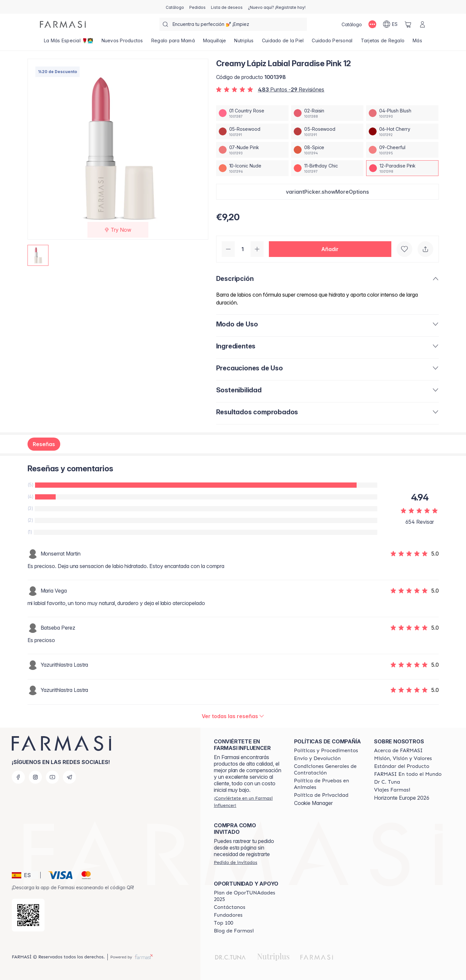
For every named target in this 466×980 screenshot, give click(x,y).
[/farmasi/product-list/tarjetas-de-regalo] (383, 43)
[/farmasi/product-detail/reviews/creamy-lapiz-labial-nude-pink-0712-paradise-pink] (233, 716)
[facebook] (18, 777)
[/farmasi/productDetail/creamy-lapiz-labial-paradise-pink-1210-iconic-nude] (252, 168)
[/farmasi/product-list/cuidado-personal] (332, 43)
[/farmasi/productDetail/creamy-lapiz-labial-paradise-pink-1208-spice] (327, 150)
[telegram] (69, 777)
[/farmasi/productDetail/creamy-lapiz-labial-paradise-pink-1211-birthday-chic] (327, 168)
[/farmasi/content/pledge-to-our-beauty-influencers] (387, 782)
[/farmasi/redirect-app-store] (28, 915)
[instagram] (35, 777)
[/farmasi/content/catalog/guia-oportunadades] (248, 896)
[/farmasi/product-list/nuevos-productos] (122, 43)
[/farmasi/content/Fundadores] (228, 915)
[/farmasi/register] (197, 7)
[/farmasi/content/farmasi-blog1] (234, 931)
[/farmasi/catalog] (175, 7)
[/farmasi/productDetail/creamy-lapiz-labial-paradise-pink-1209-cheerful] (402, 150)
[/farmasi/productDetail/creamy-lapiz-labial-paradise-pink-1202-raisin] (327, 113)
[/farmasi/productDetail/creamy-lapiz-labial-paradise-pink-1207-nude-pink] (252, 150)
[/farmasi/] (63, 24)
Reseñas (44, 444)
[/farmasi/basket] (408, 24)
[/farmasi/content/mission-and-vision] (403, 758)
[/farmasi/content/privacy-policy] (321, 795)
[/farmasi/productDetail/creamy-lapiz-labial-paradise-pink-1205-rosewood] (252, 131)
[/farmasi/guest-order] (235, 862)
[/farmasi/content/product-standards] (402, 766)
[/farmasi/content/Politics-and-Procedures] (326, 751)
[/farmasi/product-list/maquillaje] (214, 43)
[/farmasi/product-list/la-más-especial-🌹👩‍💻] (69, 43)
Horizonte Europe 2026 (402, 798)
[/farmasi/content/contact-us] (230, 907)
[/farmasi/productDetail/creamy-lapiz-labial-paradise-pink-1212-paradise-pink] (402, 168)
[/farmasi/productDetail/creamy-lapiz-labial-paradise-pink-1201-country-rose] (252, 113)
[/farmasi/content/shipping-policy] (317, 758)
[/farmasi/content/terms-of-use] (328, 770)
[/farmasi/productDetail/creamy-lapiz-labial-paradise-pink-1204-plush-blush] (402, 113)
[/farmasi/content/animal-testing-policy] (328, 784)
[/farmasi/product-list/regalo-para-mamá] (173, 43)
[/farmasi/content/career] (392, 790)
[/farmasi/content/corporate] (408, 774)
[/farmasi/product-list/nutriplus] (244, 43)
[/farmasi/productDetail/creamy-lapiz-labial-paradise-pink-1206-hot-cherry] (402, 131)
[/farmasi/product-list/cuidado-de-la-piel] (283, 43)
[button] (327, 192)
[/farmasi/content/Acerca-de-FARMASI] (398, 751)
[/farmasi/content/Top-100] (224, 923)
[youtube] (52, 777)
